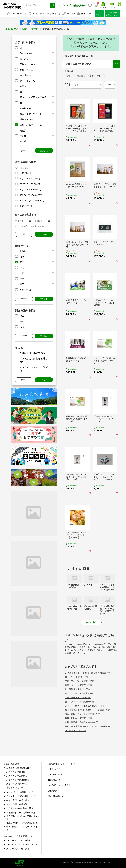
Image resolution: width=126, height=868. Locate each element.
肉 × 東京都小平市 (74, 673)
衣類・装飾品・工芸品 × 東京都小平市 (83, 722)
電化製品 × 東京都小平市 (77, 726)
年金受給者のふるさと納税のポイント (23, 828)
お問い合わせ (54, 780)
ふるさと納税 (12, 29)
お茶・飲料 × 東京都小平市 (78, 698)
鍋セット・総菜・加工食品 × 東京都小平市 (85, 706)
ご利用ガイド (54, 769)
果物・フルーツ (27, 64)
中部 (22, 268)
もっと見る (91, 622)
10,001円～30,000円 (30, 178)
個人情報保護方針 (56, 796)
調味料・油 (25, 108)
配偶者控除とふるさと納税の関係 (22, 823)
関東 (25, 29)
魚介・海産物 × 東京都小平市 (99, 673)
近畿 (22, 273)
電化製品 (24, 130)
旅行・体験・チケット (31, 114)
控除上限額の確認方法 (17, 804)
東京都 (35, 29)
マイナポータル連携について (20, 792)
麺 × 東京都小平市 (74, 710)
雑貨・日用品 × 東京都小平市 (79, 718)
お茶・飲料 (25, 86)
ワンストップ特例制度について (21, 796)
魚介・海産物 (26, 53)
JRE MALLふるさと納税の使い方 (22, 844)
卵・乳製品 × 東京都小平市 (78, 689)
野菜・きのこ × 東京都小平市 (79, 685)
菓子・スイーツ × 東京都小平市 (80, 702)
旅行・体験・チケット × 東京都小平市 (83, 714)
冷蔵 (22, 316)
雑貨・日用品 (26, 119)
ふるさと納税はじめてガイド (20, 768)
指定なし (24, 168)
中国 (22, 279)
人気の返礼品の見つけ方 (18, 849)
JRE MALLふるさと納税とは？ (21, 840)
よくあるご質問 (55, 774)
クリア (24, 151)
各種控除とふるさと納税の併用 (21, 812)
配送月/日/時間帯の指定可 (33, 353)
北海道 (23, 251)
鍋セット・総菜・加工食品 (33, 97)
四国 (22, 284)
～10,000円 (25, 173)
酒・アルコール (27, 81)
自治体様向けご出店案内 (59, 785)
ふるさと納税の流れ (16, 772)
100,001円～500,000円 (31, 195)
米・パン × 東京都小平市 (77, 677)
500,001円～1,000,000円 (32, 201)
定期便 (23, 136)
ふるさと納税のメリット (18, 784)
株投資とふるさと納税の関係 (20, 808)
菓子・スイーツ (27, 92)
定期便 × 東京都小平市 (102, 726)
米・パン (24, 59)
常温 (22, 327)
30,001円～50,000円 (30, 184)
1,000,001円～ (27, 206)
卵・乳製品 (25, 75)
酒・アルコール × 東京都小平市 (80, 693)
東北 (22, 257)
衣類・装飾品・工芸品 (31, 125)
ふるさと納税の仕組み (17, 776)
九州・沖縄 (25, 290)
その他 (23, 141)
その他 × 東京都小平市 (75, 731)
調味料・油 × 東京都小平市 (98, 710)
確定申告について (15, 788)
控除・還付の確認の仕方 (18, 800)
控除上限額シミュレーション (61, 764)
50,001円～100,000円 (30, 189)
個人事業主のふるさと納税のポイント (23, 818)
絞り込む (44, 151)
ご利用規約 (53, 791)
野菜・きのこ (26, 70)
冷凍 (22, 321)
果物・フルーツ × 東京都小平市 (80, 681)
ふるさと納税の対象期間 (18, 780)
